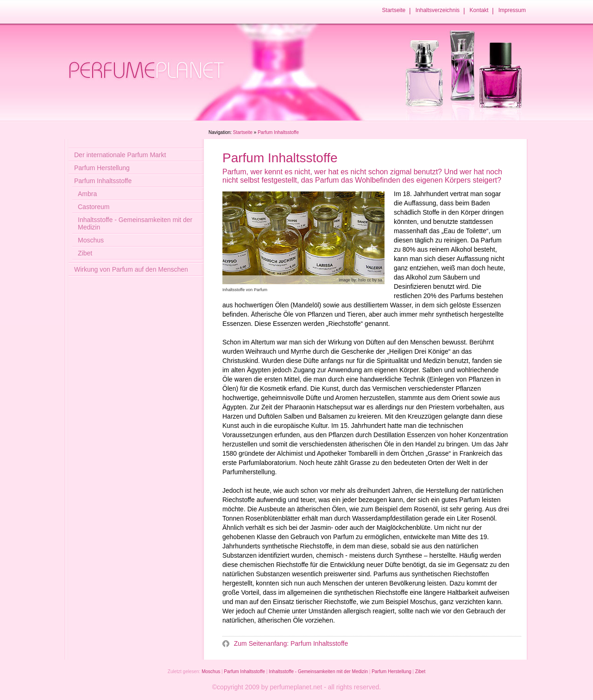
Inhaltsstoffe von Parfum (245, 290)
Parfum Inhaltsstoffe (103, 181)
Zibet (85, 253)
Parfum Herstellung (102, 168)
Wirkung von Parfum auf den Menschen (131, 269)
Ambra (87, 194)
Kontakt (479, 10)
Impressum (512, 10)
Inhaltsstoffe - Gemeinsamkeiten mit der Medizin (135, 223)
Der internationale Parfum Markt (120, 155)
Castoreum (94, 207)
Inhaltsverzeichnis (438, 10)
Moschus (91, 240)
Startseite (394, 10)
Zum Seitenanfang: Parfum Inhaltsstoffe (290, 643)
